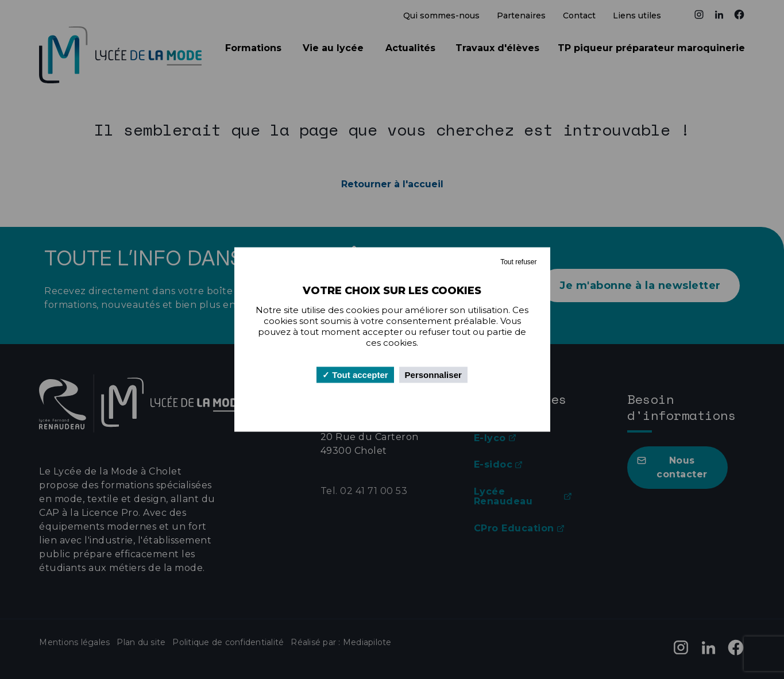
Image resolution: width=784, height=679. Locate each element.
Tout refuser (518, 262)
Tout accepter (355, 375)
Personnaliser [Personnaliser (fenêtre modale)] (433, 375)
